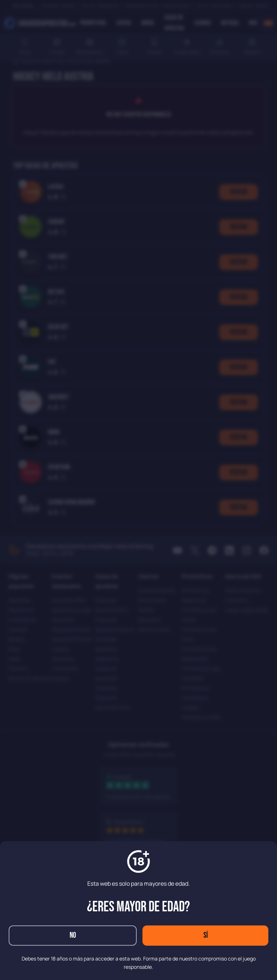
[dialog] (138, 490)
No (73, 935)
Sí (206, 935)
